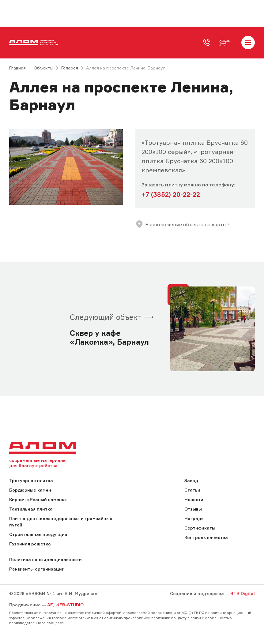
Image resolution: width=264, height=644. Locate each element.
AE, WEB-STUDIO (65, 605)
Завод (191, 480)
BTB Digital (243, 593)
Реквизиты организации (37, 569)
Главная (17, 68)
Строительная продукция (38, 534)
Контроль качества (206, 537)
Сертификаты (200, 528)
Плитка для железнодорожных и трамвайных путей (61, 522)
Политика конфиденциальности (45, 559)
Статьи (192, 490)
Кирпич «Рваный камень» (38, 499)
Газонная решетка (30, 544)
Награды (194, 518)
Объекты (43, 68)
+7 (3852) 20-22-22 (171, 195)
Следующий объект (105, 317)
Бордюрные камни (30, 490)
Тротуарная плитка (31, 480)
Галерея (70, 68)
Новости (194, 499)
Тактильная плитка (31, 509)
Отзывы (193, 509)
